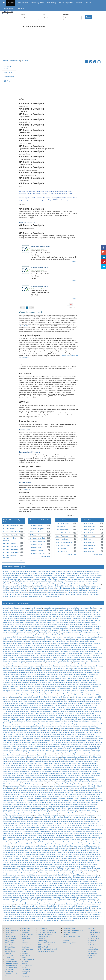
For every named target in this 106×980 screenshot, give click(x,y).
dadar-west (70, 798)
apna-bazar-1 (82, 699)
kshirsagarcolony (26, 902)
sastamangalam (43, 889)
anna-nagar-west (60, 672)
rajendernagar (37, 683)
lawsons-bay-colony (59, 916)
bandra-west (7, 807)
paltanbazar (30, 703)
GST (64, 939)
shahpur (48, 614)
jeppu (40, 784)
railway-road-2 (31, 618)
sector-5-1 (48, 825)
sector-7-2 (99, 699)
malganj (37, 726)
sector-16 (69, 689)
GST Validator (10, 970)
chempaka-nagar (46, 887)
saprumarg (43, 772)
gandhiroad (94, 680)
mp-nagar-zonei (17, 651)
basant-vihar (56, 643)
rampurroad (66, 792)
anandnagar (84, 726)
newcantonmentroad (25, 683)
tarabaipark (89, 757)
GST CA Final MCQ (44, 947)
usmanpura (83, 614)
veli (23, 883)
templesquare (15, 784)
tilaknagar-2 (24, 745)
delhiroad (71, 790)
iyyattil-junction (28, 747)
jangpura (71, 821)
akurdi (30, 840)
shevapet (26, 863)
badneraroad (19, 622)
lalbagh (13, 906)
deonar (72, 807)
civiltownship (17, 858)
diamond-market (56, 740)
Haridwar (79, 580)
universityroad (36, 902)
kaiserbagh (17, 772)
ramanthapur (86, 722)
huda (75, 856)
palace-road (54, 848)
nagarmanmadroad (17, 612)
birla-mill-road (94, 643)
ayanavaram (93, 664)
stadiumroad (58, 792)
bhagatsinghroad (9, 809)
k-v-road (62, 738)
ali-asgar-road (21, 637)
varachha (52, 867)
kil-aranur (22, 875)
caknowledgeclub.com (25, 326)
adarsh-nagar (23, 730)
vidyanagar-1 (74, 707)
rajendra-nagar (23, 724)
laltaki (35, 612)
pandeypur (47, 910)
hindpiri (26, 854)
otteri (77, 670)
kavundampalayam (40, 674)
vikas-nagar (96, 854)
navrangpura (41, 616)
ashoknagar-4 (78, 618)
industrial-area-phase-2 (17, 660)
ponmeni (40, 782)
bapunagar (68, 614)
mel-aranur (64, 887)
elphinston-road (13, 798)
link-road (42, 749)
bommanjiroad (72, 858)
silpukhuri (81, 703)
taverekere (60, 637)
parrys (44, 664)
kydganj (70, 618)
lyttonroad (37, 685)
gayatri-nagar (7, 914)
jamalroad (86, 829)
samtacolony (95, 842)
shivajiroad (83, 788)
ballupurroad (97, 685)
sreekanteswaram (9, 892)
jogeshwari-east (71, 794)
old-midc (6, 734)
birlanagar (19, 705)
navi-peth (36, 838)
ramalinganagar (45, 860)
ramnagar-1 (44, 714)
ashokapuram (78, 767)
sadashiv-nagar (24, 649)
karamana (93, 892)
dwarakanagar (52, 918)
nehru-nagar (41, 724)
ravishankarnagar (31, 728)
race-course (86, 906)
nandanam (84, 660)
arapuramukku (35, 894)
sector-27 (79, 825)
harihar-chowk (8, 846)
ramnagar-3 (88, 896)
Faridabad (71, 578)
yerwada (93, 840)
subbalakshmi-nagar (84, 916)
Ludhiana (13, 586)
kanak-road (66, 846)
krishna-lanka (59, 914)
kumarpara (95, 701)
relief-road (95, 612)
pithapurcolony (42, 918)
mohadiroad (86, 734)
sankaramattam (71, 916)
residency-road (64, 641)
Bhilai (13, 576)
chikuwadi (80, 904)
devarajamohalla (19, 813)
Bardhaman (45, 574)
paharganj (88, 821)
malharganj (44, 726)
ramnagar (6, 921)
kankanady (89, 784)
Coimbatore (84, 576)
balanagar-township (85, 716)
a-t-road (15, 703)
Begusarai (64, 574)
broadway (78, 664)
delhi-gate (97, 610)
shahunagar (61, 734)
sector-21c (47, 689)
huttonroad (45, 627)
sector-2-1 (23, 827)
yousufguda (89, 711)
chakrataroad (53, 680)
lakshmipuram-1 (93, 809)
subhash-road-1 (66, 736)
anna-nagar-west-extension (91, 672)
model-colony (13, 840)
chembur (50, 796)
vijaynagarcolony (54, 608)
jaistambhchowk (41, 622)
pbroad (82, 707)
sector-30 (26, 691)
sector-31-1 (31, 689)
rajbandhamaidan (13, 844)
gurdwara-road (10, 788)
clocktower (69, 680)
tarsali (32, 906)
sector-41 (20, 825)
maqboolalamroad (19, 910)
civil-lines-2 (91, 786)
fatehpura (16, 902)
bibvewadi (58, 840)
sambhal (50, 792)
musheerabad (8, 716)
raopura (78, 902)
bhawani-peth (51, 836)
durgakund (43, 908)
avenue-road (86, 637)
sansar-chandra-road (71, 730)
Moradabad (94, 586)
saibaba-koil (55, 676)
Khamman (43, 584)
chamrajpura (38, 813)
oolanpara (79, 871)
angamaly (59, 753)
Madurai (19, 586)
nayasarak (22, 678)
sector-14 (90, 697)
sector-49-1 (91, 699)
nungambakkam (52, 664)
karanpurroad (69, 685)
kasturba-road (82, 846)
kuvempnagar (45, 811)
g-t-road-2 (48, 643)
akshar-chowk (65, 904)
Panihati (92, 588)
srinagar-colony (96, 718)
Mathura (58, 586)
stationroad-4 (33, 792)
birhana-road (70, 745)
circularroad (21, 867)
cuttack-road (44, 656)
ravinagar (51, 705)
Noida (73, 588)
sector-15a (95, 687)
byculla (35, 805)
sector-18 (97, 823)
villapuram (62, 778)
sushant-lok (87, 695)
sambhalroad (42, 792)
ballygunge (57, 763)
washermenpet (82, 668)
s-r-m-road (42, 755)
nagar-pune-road (63, 612)
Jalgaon (50, 582)
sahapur (6, 761)
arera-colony (7, 651)
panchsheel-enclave (19, 821)
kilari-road (31, 641)
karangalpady (34, 784)
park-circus (39, 765)
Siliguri (85, 592)
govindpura (49, 651)
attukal (95, 871)
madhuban (55, 900)
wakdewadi (7, 842)
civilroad (29, 856)
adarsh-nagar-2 (87, 645)
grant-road (30, 803)
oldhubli (96, 709)
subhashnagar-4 (92, 900)
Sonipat (6, 594)
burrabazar (78, 761)
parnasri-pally (20, 761)
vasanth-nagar (44, 635)
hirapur (52, 687)
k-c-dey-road (31, 865)
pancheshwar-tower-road (90, 738)
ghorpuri (50, 838)
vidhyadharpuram (94, 914)
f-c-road (6, 840)
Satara (39, 592)
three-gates (38, 738)
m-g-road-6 (69, 734)
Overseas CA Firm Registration (73, 930)
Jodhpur (81, 582)
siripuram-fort (48, 921)
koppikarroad (58, 709)
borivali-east (49, 803)
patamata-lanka (18, 914)
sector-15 (91, 823)
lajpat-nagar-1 (45, 743)
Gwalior (68, 580)
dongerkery (52, 782)
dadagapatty (76, 860)
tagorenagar (47, 645)
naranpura (90, 616)
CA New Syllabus (9, 8)
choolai (55, 666)
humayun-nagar (27, 716)
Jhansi (75, 582)
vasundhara (91, 691)
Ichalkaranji (15, 582)
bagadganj (54, 815)
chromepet (48, 666)
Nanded (41, 588)
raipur (94, 614)
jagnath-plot (17, 846)
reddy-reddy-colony (42, 896)
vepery (96, 660)
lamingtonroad (24, 711)
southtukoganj (8, 728)
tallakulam (91, 778)
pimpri (25, 838)
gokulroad (6, 711)
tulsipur (64, 678)
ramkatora (55, 910)
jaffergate (65, 629)
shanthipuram (95, 916)
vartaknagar (30, 869)
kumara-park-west (43, 639)
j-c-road (62, 631)
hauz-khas (38, 687)
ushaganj (74, 724)
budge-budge (23, 765)
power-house (47, 649)
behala (94, 763)
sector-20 (42, 658)
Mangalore (51, 586)
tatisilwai (32, 854)
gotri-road (19, 904)
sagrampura (7, 869)
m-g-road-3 (50, 842)
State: (23, 15)
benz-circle (98, 912)
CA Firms (11, 3)
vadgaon (28, 647)
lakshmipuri (97, 757)
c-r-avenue (32, 765)
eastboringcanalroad (15, 832)
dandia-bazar (21, 908)
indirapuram (7, 693)
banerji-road (85, 753)
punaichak (61, 827)
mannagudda (54, 784)
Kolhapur (55, 584)
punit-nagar (89, 902)
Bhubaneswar (38, 576)
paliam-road (49, 751)
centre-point (55, 738)
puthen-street (83, 885)
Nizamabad (66, 588)
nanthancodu (20, 892)
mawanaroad (27, 788)
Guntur (50, 580)
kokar (96, 852)
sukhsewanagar (28, 654)
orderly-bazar (31, 912)
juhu (50, 800)
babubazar (88, 701)
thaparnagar (27, 790)
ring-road (93, 867)
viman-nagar (37, 840)
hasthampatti (18, 863)
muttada (24, 889)
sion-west (33, 807)
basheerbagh (44, 716)
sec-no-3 (10, 902)
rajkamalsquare (27, 625)
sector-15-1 (28, 658)
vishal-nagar (38, 645)
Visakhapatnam (38, 596)
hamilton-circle (84, 782)
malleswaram (65, 635)
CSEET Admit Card (11, 968)
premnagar (61, 680)
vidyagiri (42, 709)
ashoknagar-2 (64, 784)
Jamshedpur (69, 582)
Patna (17, 590)
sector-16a (77, 689)
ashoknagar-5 (15, 900)
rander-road (15, 869)
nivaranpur (13, 854)
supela (40, 649)
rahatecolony (91, 813)
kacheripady (70, 747)
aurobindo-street (45, 832)
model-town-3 (81, 856)
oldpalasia (22, 728)
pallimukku (73, 751)
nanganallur (63, 670)
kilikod (55, 875)
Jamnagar (61, 582)
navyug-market (94, 693)
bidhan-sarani (87, 763)
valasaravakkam (13, 672)
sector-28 (49, 658)
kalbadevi (58, 794)
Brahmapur (62, 576)
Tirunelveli (61, 594)
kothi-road (41, 612)
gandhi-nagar (7, 916)
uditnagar (90, 856)
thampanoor (7, 873)
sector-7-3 (13, 825)
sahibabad (30, 693)
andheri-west (64, 796)
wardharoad (7, 815)
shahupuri (63, 757)
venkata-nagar (69, 834)
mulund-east (95, 803)
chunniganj (87, 745)
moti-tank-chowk (32, 848)
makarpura (20, 906)
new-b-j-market (27, 734)
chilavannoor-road (89, 755)
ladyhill (76, 782)
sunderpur (6, 912)
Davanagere (7, 578)
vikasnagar (40, 745)
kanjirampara (88, 889)
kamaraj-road (45, 631)
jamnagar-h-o (67, 740)
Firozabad (88, 578)
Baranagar (31, 574)
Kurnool (91, 584)
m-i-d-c (93, 734)
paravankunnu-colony (28, 879)
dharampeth (40, 817)
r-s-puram (74, 674)
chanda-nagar (8, 714)
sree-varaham (97, 889)
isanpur (6, 616)
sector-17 (36, 658)
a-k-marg (49, 807)
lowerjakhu (7, 867)
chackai (6, 875)
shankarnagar (55, 860)
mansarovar (31, 730)
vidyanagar (14, 724)
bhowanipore (95, 759)
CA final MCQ (42, 941)
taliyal (12, 894)
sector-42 (56, 658)
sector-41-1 (7, 699)
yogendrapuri (56, 809)
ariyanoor (6, 860)
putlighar (94, 625)
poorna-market (94, 918)
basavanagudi (8, 641)
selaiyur (91, 660)
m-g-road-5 (17, 786)
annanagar (19, 782)
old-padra (79, 906)
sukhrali (6, 701)
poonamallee (77, 672)
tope (10, 875)
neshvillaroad (56, 683)
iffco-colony (14, 697)
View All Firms (19, 561)
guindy (39, 668)
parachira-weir (15, 877)
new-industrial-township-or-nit (55, 691)
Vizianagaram (48, 596)
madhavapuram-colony (76, 883)
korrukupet (91, 668)
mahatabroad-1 (41, 858)
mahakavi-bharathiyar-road (67, 749)
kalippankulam (36, 887)
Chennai (77, 576)
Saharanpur (19, 592)
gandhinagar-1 (51, 707)
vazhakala (66, 753)
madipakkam (29, 670)
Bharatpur (91, 574)
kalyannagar (60, 622)
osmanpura (37, 629)
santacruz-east (18, 800)
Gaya (23, 580)
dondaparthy (25, 921)
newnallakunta (34, 720)
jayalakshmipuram (14, 811)
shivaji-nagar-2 (23, 819)
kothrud (35, 836)
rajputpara (21, 850)
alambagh (58, 769)
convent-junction (12, 757)
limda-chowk (11, 848)
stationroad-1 (15, 711)
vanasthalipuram (70, 714)
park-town (77, 660)
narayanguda (36, 722)
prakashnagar (38, 637)
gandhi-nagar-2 (39, 757)
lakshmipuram (32, 695)
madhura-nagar (74, 918)
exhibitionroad (70, 827)
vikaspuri (56, 821)
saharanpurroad (87, 685)
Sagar (12, 592)
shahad (51, 871)
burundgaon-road (62, 610)
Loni (100, 584)
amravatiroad (38, 815)
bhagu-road (64, 643)
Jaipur (38, 582)
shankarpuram (72, 639)
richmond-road (40, 641)
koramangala (32, 639)
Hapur (74, 580)
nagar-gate (10, 740)
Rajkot (59, 590)
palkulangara (82, 873)
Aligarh (53, 571)
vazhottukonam (25, 881)
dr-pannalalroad (20, 620)
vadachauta (72, 867)
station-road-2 (23, 844)
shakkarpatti (78, 745)
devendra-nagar (56, 844)
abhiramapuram (8, 670)
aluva (14, 753)
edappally (24, 751)
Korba (71, 584)
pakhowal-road (62, 776)
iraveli (20, 883)
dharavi (73, 792)
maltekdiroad (69, 622)
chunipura (22, 856)
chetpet (31, 666)
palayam (51, 873)
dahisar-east (11, 803)
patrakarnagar (40, 829)
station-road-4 (89, 852)
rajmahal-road (12, 908)
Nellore (52, 588)
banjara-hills (17, 716)
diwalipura (6, 904)
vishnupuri (32, 745)
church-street (12, 635)
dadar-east (38, 798)
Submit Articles (15, 61)
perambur (51, 672)
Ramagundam (67, 590)
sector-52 (9, 827)
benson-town (74, 635)
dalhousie (12, 761)
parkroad (6, 687)
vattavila (51, 879)
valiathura (40, 877)
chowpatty (44, 794)
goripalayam (79, 780)
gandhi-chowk (85, 842)
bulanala (36, 908)
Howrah (85, 580)
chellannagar (19, 834)
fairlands (88, 858)
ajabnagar (78, 627)
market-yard (43, 838)
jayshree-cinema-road (79, 740)
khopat (48, 869)
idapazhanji (48, 881)
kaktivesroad (35, 647)
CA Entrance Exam (94, 933)
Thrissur (44, 594)
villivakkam (15, 666)
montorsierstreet (34, 832)
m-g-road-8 (51, 865)
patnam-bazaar (16, 695)
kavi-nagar (15, 693)
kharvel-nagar (35, 656)
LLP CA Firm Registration (46, 930)
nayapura (85, 765)
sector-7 (83, 658)
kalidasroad (76, 683)
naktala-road (14, 765)
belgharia (6, 765)
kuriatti (15, 883)
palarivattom (32, 751)
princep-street (69, 761)
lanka (83, 908)
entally (46, 765)
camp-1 (72, 838)
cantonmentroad (80, 678)
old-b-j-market (37, 734)
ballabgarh (7, 691)
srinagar (22, 918)
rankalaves (21, 759)
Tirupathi (67, 594)
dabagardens (84, 918)
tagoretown (82, 620)
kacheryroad (97, 856)
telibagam (72, 871)
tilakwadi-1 (14, 819)
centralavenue (82, 813)
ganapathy (54, 674)
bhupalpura (28, 900)
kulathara (73, 879)
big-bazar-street (28, 674)
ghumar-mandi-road (41, 774)
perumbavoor (7, 755)
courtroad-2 (29, 643)
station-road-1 (15, 774)
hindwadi (94, 647)
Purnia (34, 590)
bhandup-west (83, 807)
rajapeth (18, 625)
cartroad (14, 867)
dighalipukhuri (39, 703)
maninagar (76, 616)
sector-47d (82, 656)
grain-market (19, 740)
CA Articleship (92, 941)
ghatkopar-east (59, 803)
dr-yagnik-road (85, 844)
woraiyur (15, 896)
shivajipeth (53, 759)
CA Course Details (44, 937)
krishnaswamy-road (9, 749)
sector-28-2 (95, 695)
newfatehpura (75, 900)
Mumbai (6, 588)
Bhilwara (18, 576)
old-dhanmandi (93, 765)
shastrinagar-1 (8, 790)
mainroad (83, 850)
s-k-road (65, 788)
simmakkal (33, 782)
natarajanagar (53, 778)
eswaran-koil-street (79, 832)
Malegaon (44, 586)
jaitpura (63, 908)
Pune (30, 590)
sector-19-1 (76, 691)
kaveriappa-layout (96, 637)
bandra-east (36, 794)
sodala (15, 730)
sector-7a (63, 689)
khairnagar (18, 788)
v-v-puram (80, 639)
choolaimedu (17, 668)
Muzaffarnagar (14, 588)
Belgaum (71, 574)
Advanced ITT (26, 953)
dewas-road (51, 902)
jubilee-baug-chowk (46, 846)
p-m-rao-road (60, 782)
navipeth (12, 734)
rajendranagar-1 (56, 678)
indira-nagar (35, 772)
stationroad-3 (7, 736)
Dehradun (15, 578)
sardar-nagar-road (48, 850)
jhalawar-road (65, 765)
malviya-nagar (80, 732)
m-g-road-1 (49, 641)
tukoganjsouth (67, 726)
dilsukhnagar (60, 714)
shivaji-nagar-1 (14, 701)
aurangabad (73, 912)
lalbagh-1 (72, 784)
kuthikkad (33, 883)
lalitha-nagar (14, 918)
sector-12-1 (75, 697)
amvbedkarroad (39, 693)
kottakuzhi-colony (97, 877)
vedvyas (32, 858)
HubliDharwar (93, 580)
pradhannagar (67, 865)
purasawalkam (49, 660)
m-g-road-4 (44, 894)
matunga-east (77, 803)
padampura (98, 627)
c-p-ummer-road (52, 755)
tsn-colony (33, 921)
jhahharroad (61, 856)
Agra (17, 571)
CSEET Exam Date (11, 966)
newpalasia (92, 726)
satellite (43, 614)
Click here (27, 489)
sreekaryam (47, 892)
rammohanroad (8, 769)
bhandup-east (98, 792)
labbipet (91, 912)
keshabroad (85, 683)
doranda (59, 852)
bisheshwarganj (82, 912)
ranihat (94, 678)
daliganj (81, 772)
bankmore (45, 687)
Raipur (45, 590)
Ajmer (44, 571)
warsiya (37, 906)
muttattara (52, 889)
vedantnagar (17, 629)
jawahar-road (34, 846)
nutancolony (80, 629)
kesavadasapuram (93, 873)
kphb (21, 714)
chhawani (99, 728)
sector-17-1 (15, 689)
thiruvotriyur (20, 664)
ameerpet (35, 716)
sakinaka (53, 805)
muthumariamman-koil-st (55, 834)
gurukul (29, 614)
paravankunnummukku (62, 879)
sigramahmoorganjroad (54, 912)
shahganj (63, 608)
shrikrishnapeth (53, 625)
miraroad (38, 869)
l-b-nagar (37, 714)
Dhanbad (31, 578)
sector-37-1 (39, 689)
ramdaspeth (65, 817)
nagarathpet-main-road (79, 633)
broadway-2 (35, 709)
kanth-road (96, 790)
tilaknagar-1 (97, 629)
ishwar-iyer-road (17, 747)
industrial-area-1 (78, 649)
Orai (77, 588)
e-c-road (39, 680)
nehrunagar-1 (70, 693)
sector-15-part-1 (17, 699)
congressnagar (69, 815)
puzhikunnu (56, 887)
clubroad (60, 707)
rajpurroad (7, 683)
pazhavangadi (67, 881)
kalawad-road (57, 846)
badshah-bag (63, 910)
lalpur (65, 852)
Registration (8, 73)
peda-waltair (48, 916)
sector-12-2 (63, 825)
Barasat (37, 574)
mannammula (93, 885)
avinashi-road (8, 898)
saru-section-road (9, 738)
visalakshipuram (39, 780)
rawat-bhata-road (22, 767)
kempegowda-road (17, 631)
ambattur (21, 670)
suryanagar (19, 610)
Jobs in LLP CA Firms (45, 935)
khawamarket (55, 736)
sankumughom (16, 889)
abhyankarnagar (28, 815)
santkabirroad (79, 910)
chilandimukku (8, 879)
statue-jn (77, 892)
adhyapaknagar (33, 707)
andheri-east (54, 798)
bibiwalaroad (7, 643)
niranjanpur (22, 687)
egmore (23, 662)
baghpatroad (63, 786)
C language (25, 976)
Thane (15, 594)
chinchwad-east (68, 836)
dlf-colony (44, 856)
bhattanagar (88, 705)
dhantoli (47, 817)
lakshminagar (48, 898)
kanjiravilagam (29, 892)
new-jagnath (25, 846)
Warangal (56, 596)
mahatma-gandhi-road (92, 749)
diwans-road (22, 757)
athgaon (10, 703)
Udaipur (85, 594)
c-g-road (83, 616)
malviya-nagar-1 (39, 651)
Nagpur (36, 588)
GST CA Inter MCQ (44, 945)
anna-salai (89, 662)
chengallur (88, 875)
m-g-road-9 (52, 863)
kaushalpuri (36, 743)
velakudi (94, 881)
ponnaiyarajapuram (64, 674)
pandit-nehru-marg (85, 736)
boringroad (78, 827)
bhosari (79, 840)
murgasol (52, 627)
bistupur (10, 743)
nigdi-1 (100, 838)
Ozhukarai (82, 588)
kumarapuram (12, 881)
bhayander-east (70, 869)
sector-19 (60, 656)
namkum (6, 854)
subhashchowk (39, 736)
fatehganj (29, 908)
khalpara (14, 865)
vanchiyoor (17, 879)
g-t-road (37, 620)
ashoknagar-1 (88, 709)
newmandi (92, 807)
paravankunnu (86, 877)
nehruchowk (52, 734)
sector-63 (35, 825)
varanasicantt (21, 912)
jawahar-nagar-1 (70, 732)
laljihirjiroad (11, 852)
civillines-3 (56, 618)
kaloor (79, 751)
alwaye (98, 751)
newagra (46, 608)
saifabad (53, 718)
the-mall (88, 776)
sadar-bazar (27, 809)
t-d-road (60, 755)
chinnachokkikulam (58, 780)
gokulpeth (85, 817)
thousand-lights (42, 672)
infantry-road (57, 633)
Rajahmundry (52, 590)
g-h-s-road (29, 786)
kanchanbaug (50, 728)
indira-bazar (89, 730)
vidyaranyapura (8, 813)
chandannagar (17, 836)
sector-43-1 (67, 656)
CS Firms (79, 3)
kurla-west (62, 798)
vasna (89, 614)
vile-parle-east (41, 807)
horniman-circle (32, 796)
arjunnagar (70, 608)
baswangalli (20, 647)
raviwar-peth (15, 842)
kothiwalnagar (8, 792)
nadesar (35, 910)
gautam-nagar (96, 904)
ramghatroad (22, 618)
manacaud (60, 885)
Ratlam (86, 590)
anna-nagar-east (31, 672)
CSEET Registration (12, 964)
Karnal (32, 584)
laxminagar (7, 819)
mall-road (71, 776)
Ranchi (80, 590)
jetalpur (13, 904)
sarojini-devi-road (18, 736)
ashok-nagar (84, 654)
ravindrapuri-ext (41, 912)
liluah (77, 705)
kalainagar (30, 780)
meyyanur (95, 858)
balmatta (10, 786)
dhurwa (34, 852)
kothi (83, 902)
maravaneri (84, 860)
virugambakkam (39, 666)
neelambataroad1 (16, 691)
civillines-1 (32, 622)
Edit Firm (7, 81)
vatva (98, 614)
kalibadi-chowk (41, 842)
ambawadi (98, 616)
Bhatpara (97, 574)
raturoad (81, 852)
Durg (48, 578)
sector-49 (83, 691)
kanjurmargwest (75, 805)
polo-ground (36, 904)
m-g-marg (63, 618)
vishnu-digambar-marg (79, 823)
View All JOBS (72, 555)
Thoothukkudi (37, 594)
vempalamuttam (43, 885)
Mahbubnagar (27, 586)
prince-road (24, 792)
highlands (36, 786)
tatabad (34, 676)
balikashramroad (50, 610)
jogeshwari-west (95, 794)
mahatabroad (30, 678)
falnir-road (6, 784)
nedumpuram (85, 892)
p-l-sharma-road (74, 788)
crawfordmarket (18, 805)
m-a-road (98, 908)
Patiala (12, 590)
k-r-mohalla (54, 811)
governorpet (25, 916)
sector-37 (77, 658)
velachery (85, 664)
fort (19, 881)
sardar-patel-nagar (61, 687)
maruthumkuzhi (25, 887)
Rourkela (6, 592)
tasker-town (91, 633)
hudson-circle (8, 639)
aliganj (95, 772)
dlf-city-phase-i (23, 697)
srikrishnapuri (35, 827)
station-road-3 (84, 610)
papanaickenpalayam (15, 674)
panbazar (6, 705)
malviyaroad (52, 685)
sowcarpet (55, 670)
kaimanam (68, 885)
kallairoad (24, 769)
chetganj (65, 912)
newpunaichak (45, 827)
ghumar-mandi (39, 776)
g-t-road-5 (71, 627)
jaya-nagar (36, 631)
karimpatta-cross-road (81, 747)
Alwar (65, 571)
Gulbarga (44, 580)
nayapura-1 (71, 902)
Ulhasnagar (97, 594)
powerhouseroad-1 (53, 858)
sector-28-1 (23, 689)
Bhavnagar (7, 576)
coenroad (66, 707)
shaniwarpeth (30, 759)
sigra (86, 910)
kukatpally (68, 720)
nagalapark (45, 759)
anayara (71, 892)
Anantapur (90, 571)
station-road (98, 732)
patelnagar (62, 693)
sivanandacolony (26, 676)
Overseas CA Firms (69, 928)
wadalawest (68, 803)
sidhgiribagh (92, 910)
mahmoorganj (8, 910)
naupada (53, 869)
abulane (48, 786)
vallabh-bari (39, 767)
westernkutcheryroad (39, 790)
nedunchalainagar (42, 863)
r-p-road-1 (75, 736)
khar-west (82, 800)
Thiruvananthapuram (25, 594)
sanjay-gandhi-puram (54, 772)
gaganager (52, 656)
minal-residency (60, 654)
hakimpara (93, 863)
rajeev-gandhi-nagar (10, 767)
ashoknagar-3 (44, 778)
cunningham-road (82, 631)
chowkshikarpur (62, 829)
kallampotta (7, 889)
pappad (74, 875)
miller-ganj (81, 774)
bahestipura (14, 856)
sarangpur (69, 616)
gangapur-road (46, 819)
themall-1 (6, 745)
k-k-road (66, 842)
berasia (45, 654)
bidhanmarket (76, 863)
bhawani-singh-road (10, 732)
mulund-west (91, 798)
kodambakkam (39, 670)
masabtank (27, 722)
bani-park (27, 732)
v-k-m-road (79, 755)
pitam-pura (94, 819)
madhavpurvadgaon (47, 647)
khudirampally (22, 865)
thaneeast (57, 871)
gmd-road (89, 790)
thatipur (57, 705)
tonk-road (20, 732)
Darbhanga (98, 576)
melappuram (93, 887)
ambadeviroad (70, 625)
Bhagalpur (83, 574)
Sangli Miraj (32, 592)
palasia (15, 728)
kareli (5, 622)
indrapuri (56, 651)
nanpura (80, 867)
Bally (18, 574)
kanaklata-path (62, 703)
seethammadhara (63, 918)
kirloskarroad (86, 647)
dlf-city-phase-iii (44, 697)
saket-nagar (38, 654)
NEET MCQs (9, 972)
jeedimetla (81, 711)
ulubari (81, 701)
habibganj (79, 651)
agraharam (81, 858)
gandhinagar (95, 722)
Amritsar (83, 571)
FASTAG (24, 974)
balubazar (72, 676)
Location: (67, 15)
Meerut (73, 586)
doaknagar (35, 778)
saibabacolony (64, 676)
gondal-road (94, 844)
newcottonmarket (90, 707)
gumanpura (47, 767)
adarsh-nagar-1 (91, 720)
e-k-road (49, 790)
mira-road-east (92, 869)
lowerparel (85, 794)
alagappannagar (21, 780)
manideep (6, 654)
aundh (78, 838)
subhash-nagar (87, 854)
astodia (54, 614)
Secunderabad (51, 592)
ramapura (71, 910)
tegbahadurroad (67, 683)
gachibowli (22, 718)
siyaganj (31, 726)
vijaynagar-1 (7, 709)
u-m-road (65, 867)
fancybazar (22, 703)
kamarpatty (75, 701)
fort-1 (20, 794)
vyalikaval (36, 635)
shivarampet (62, 811)
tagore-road (75, 850)
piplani (91, 651)
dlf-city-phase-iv (55, 697)
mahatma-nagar (65, 819)
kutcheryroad (91, 850)
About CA (6, 61)
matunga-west (8, 805)
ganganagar (39, 898)
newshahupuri (80, 757)
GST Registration (27, 949)
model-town (52, 774)
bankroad (17, 769)
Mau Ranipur (65, 586)
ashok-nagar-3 (59, 732)
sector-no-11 (84, 898)
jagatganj (57, 908)
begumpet (27, 714)
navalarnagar (27, 778)
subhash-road (66, 850)
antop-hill (26, 807)
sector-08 (87, 649)
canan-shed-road (69, 755)
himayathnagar (14, 720)
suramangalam (15, 860)
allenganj (86, 618)
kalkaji (59, 823)
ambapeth (61, 625)
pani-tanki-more (78, 865)
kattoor (5, 674)
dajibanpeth (49, 709)
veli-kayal (45, 883)
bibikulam (48, 780)
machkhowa (88, 703)
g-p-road (56, 751)
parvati (67, 838)
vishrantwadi (11, 838)
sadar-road (28, 850)
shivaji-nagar (64, 651)
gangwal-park (49, 732)
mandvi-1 (51, 794)
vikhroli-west (74, 800)
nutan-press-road (44, 848)
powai (5, 794)
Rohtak (96, 590)
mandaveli (50, 668)
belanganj (86, 608)
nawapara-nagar (75, 842)
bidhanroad (67, 863)
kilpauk (83, 662)
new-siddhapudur (14, 676)
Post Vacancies (9, 77)
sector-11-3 (41, 691)
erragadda (42, 720)
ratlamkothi (41, 728)
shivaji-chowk (29, 736)
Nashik (47, 588)
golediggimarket (28, 645)
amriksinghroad (90, 641)
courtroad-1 (7, 627)
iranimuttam (86, 881)
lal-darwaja (36, 614)
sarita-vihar (96, 821)
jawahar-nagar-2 (25, 842)
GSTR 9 (24, 968)
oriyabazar (70, 678)
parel (64, 794)
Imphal (21, 582)
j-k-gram (23, 869)
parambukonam (49, 877)
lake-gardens (30, 761)
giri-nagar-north (96, 745)
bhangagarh (97, 703)
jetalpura (43, 906)
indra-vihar (56, 765)
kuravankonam (77, 881)
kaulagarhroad (47, 683)
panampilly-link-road (88, 751)
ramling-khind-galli (75, 647)
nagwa (41, 910)
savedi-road (73, 612)
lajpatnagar (16, 792)
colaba (21, 798)
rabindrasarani (68, 759)
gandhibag (92, 817)
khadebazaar (7, 649)
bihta (28, 827)
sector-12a (83, 697)
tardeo (79, 794)
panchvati (76, 614)
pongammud (53, 883)
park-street (94, 761)
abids (28, 718)
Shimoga (69, 592)
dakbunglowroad (96, 829)
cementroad (60, 685)
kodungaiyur (58, 668)
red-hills (57, 722)
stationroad (13, 759)
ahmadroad (55, 786)
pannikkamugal (47, 875)
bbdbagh (61, 761)
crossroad (24, 685)
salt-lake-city (86, 759)
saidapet (62, 660)
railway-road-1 (60, 854)
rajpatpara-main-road (10, 850)
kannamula (64, 892)
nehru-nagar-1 (57, 649)
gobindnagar (14, 680)
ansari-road (18, 809)
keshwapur (66, 709)
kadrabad (47, 736)
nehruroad (59, 865)
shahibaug (61, 614)
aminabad (6, 774)
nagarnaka (25, 629)
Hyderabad (7, 582)
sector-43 (37, 699)
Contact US (91, 957)
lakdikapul (51, 722)
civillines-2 (23, 817)
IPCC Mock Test (27, 966)
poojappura (53, 885)
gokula (5, 811)
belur (81, 705)
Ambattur (70, 571)
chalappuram (88, 767)
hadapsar (73, 840)
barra (63, 745)
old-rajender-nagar (84, 819)
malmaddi (33, 711)
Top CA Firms (26, 928)
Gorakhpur (37, 580)
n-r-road (56, 641)
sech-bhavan (77, 759)
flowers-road (92, 666)
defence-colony (39, 821)
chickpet (81, 641)
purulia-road (41, 852)
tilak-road (26, 896)
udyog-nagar (46, 738)
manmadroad (28, 612)
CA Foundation (92, 937)
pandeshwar (69, 782)
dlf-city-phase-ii (33, 697)
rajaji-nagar (53, 639)
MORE (74, 261)
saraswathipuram (26, 811)
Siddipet (75, 592)
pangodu (15, 875)
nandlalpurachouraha (55, 726)
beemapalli (68, 873)
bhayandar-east (32, 800)
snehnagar (68, 728)
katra (49, 620)
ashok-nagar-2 (80, 821)
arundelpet (7, 695)
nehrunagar (24, 608)
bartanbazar (56, 790)
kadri (23, 786)
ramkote (71, 722)
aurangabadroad (39, 610)
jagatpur (88, 678)
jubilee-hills (55, 711)
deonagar (77, 815)
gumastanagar (16, 726)
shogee (46, 867)
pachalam (17, 751)
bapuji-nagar (98, 654)
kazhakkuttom (59, 873)
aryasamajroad (46, 809)
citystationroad (28, 610)
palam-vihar (23, 701)
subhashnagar (31, 680)
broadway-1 (16, 755)
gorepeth (93, 815)
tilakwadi (66, 647)
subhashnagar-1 (76, 645)
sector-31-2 (59, 699)
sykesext (38, 759)
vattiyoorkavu (90, 879)
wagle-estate (25, 871)
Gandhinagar (7, 580)
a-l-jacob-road (31, 753)
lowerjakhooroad (31, 867)
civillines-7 (64, 809)
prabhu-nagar (50, 854)
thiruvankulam (64, 751)
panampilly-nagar (95, 747)
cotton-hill (44, 879)
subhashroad (15, 685)
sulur (48, 674)
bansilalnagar (8, 629)
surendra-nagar (55, 813)
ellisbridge (49, 616)
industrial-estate (91, 774)
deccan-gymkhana (96, 834)
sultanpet (29, 637)
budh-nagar (15, 656)
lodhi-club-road (72, 774)
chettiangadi (93, 894)
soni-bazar (58, 850)
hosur (72, 709)
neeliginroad (16, 709)
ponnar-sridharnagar (10, 885)
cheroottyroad (32, 769)
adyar (56, 660)
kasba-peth (65, 840)
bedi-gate (47, 740)
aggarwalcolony (84, 643)
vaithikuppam (68, 832)
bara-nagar (78, 763)
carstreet (78, 784)
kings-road (71, 705)
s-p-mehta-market (38, 740)
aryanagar (6, 856)
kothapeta (52, 714)
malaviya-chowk (21, 848)
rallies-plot (36, 625)
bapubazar (7, 900)
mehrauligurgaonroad (53, 701)
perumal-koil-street (57, 832)
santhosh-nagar (51, 720)
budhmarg (71, 829)
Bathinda (57, 574)
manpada (17, 871)
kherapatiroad (34, 705)
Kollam (66, 584)
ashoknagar (32, 724)
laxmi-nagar (33, 823)
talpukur (60, 759)
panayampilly (7, 753)
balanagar (6, 724)
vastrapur (16, 616)
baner (30, 838)
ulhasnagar (61, 869)
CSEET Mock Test (11, 961)
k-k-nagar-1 (88, 780)
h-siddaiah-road (55, 635)
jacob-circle (80, 792)
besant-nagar (23, 666)
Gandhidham (96, 578)
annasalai (11, 834)
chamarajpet (74, 641)
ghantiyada (7, 906)
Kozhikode (81, 584)
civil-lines (31, 774)
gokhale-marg (26, 772)
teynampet (77, 662)
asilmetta (56, 921)
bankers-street (18, 790)
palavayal (22, 672)
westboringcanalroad (10, 829)
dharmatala (86, 761)
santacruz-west (88, 796)
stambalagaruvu (63, 695)
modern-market (91, 740)
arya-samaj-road (68, 767)
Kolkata (61, 584)
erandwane (84, 838)
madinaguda (67, 716)
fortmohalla (36, 811)
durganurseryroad (45, 900)
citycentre (26, 705)
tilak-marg (74, 819)
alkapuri (49, 906)
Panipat (98, 588)
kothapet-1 (73, 695)
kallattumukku (32, 889)
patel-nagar (72, 809)
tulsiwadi (56, 796)
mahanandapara (41, 865)
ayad (22, 900)
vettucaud (8, 887)
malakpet (44, 722)
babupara (60, 863)
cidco (31, 629)
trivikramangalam (36, 875)
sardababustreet (72, 852)
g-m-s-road (78, 685)
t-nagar (89, 670)
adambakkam (11, 664)
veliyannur (65, 894)
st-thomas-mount (40, 662)
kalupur (6, 614)
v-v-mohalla (29, 813)
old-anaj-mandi (41, 854)
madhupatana (40, 678)
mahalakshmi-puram (49, 637)
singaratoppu (71, 889)
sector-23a (51, 699)
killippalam (81, 875)
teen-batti (30, 738)
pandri (33, 842)
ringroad (18, 734)
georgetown (30, 620)
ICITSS (24, 951)
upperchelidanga (61, 627)
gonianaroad (66, 645)
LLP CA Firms (43, 928)
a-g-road (95, 767)
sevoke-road (87, 865)
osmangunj (7, 718)
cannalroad (7, 685)
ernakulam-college (51, 749)
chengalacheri (62, 875)
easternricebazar (83, 894)
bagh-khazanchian (51, 776)
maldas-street (93, 898)
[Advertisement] (62, 45)
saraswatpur (15, 707)
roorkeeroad (58, 788)
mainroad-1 (25, 858)
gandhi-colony (36, 809)
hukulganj (70, 908)
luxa (93, 908)
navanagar (43, 707)
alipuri (21, 896)
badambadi (90, 676)
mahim (66, 805)
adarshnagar (77, 680)
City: (44, 15)
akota (54, 906)
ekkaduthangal (74, 666)
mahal (59, 817)
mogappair (48, 670)
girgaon (77, 798)
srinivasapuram (97, 896)
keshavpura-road (75, 765)
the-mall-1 (79, 625)
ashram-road (57, 616)
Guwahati (62, 580)
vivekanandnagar (34, 844)
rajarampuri (71, 757)
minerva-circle (62, 639)
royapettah (7, 662)
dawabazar (81, 724)
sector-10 (6, 825)
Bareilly (51, 574)
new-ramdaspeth (75, 817)
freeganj (44, 902)
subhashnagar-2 (14, 817)
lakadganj (46, 813)
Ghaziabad (29, 580)
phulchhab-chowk (96, 848)
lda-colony (51, 769)
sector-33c (13, 658)
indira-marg (69, 738)
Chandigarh (70, 576)
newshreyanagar (47, 629)
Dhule (37, 578)
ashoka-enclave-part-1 (88, 689)
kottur (16, 670)
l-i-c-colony (64, 860)
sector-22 (89, 656)
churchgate (45, 798)
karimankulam (88, 871)
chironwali (22, 680)
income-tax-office (20, 614)
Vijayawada (25, 596)
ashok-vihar (41, 823)
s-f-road (95, 865)
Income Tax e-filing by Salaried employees (28, 961)
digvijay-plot (27, 740)
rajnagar (78, 693)
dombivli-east (34, 871)
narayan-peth (8, 836)
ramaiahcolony (17, 898)
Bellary (77, 574)
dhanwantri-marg (62, 902)
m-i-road (97, 730)
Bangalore (23, 574)
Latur (96, 584)
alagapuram (93, 860)
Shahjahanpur (61, 592)
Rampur (75, 590)
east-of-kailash (24, 823)
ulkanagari (7, 631)
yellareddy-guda (8, 722)
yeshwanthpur (67, 633)
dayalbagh (39, 608)
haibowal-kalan (79, 776)
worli (25, 800)
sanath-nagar (19, 722)
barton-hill (37, 873)
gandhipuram (83, 674)
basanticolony (8, 858)
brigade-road (48, 633)
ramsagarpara (66, 844)
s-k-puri (6, 832)
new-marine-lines (43, 805)
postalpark (53, 827)
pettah (27, 883)
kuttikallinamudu (63, 883)
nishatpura (72, 651)
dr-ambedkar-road (51, 612)
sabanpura (43, 625)
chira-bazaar (88, 792)
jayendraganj (43, 705)
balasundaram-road (44, 676)
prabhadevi (72, 796)
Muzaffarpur (23, 588)
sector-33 (70, 658)
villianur (25, 832)
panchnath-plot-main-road (81, 848)
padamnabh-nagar (16, 654)
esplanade (38, 761)
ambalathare (39, 892)
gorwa (42, 904)
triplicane (33, 668)
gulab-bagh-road (64, 900)
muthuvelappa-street (84, 687)
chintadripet (30, 662)
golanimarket (77, 734)
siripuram (40, 921)
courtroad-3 (63, 858)
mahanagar (65, 772)
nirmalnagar (47, 711)
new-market (30, 763)
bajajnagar (47, 815)
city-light (58, 867)
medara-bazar (53, 695)
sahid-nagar (7, 656)
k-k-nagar (99, 666)
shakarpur (30, 821)
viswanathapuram (9, 780)
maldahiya (29, 910)
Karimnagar (25, 584)
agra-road (6, 618)
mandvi (27, 906)
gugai (69, 860)
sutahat (47, 678)
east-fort (51, 894)
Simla (90, 592)
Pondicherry (23, 590)
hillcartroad (7, 865)
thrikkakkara (41, 753)
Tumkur (79, 594)
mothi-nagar (66, 724)
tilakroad (30, 685)
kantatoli (18, 852)
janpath (91, 654)
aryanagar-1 (57, 745)
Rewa (91, 590)
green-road (69, 856)
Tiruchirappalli (52, 594)
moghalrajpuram (29, 914)
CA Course (91, 943)
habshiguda (73, 711)
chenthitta (33, 877)
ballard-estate (85, 805)
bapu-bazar (40, 732)
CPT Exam (91, 935)
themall (14, 643)
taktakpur (13, 912)
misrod (96, 651)
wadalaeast (86, 803)
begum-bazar (96, 716)
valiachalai (7, 877)
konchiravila (58, 877)
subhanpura (61, 906)
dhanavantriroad (82, 809)
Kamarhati (12, 584)
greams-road (26, 668)
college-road (55, 819)
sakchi (21, 743)
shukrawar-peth (59, 838)
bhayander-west (81, 869)
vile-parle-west (64, 807)
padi (93, 670)
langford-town (28, 631)
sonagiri (86, 651)
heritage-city (32, 701)
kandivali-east (42, 796)
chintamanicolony (88, 627)
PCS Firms (25, 943)
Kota (75, 584)
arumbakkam (70, 664)
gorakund (8, 726)
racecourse (30, 687)
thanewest (65, 871)
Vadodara (6, 596)
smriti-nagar (33, 649)
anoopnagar (76, 728)
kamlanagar (15, 608)
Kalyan (5, 584)
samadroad (40, 618)
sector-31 (63, 658)
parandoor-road (50, 753)
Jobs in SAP (25, 61)
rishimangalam (84, 887)
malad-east (60, 805)
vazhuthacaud (57, 881)
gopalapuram (7, 668)
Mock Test (88, 3)
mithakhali (23, 616)
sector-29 (56, 825)
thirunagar (33, 863)
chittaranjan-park (13, 823)
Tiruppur (74, 594)
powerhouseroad (39, 643)
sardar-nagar (37, 850)
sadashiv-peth (23, 840)
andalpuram (70, 778)
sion (76, 807)
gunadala (38, 914)
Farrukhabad (80, 578)
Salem (25, 592)
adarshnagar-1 (25, 709)
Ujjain (90, 594)
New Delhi (58, 588)
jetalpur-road (27, 904)
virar (12, 871)
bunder (42, 786)
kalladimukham (73, 887)
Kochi (49, 584)
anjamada (6, 894)
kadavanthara (34, 749)
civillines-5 (21, 643)
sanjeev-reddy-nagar (79, 720)
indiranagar (86, 680)
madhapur (52, 716)
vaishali (55, 693)
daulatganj (64, 705)
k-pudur (77, 778)
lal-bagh (10, 772)
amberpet (74, 716)
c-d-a (16, 678)
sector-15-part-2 (28, 699)
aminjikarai (71, 670)
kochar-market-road (18, 776)
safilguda (16, 714)
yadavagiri (94, 811)
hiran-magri (75, 898)
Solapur (95, 592)
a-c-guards (61, 720)
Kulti (86, 584)
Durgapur (54, 578)
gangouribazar (8, 730)
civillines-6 (32, 608)
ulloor (69, 875)
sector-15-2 (7, 689)
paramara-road (21, 753)
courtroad (44, 685)
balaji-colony (53, 896)
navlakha (25, 726)
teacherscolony (72, 687)
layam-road (25, 749)
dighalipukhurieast (51, 703)
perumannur (80, 749)
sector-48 (6, 697)
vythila (19, 749)
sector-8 (89, 658)
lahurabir (88, 908)
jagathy (39, 883)
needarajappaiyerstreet (82, 834)
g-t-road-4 (48, 693)
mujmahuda (56, 904)
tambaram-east (67, 662)
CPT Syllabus (92, 930)
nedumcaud (56, 892)
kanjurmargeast (17, 807)
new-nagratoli (26, 852)
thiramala (44, 873)
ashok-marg (88, 772)
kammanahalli (11, 637)
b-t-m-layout (17, 639)
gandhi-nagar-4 (10, 610)
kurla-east (83, 798)
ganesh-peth (85, 815)
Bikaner (55, 576)
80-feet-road (48, 745)
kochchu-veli (25, 877)
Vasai (18, 596)
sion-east (56, 807)
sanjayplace (7, 608)
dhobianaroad (18, 645)
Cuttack (91, 576)
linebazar (40, 711)
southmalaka (90, 620)
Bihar (45, 576)
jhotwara (33, 732)
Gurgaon (55, 580)
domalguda (60, 718)
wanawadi (19, 838)
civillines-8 (64, 790)
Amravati (77, 571)
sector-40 (74, 699)
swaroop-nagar (15, 745)
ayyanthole (73, 894)
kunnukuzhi (40, 881)
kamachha (77, 908)
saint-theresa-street (30, 834)
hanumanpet (68, 914)
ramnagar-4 (49, 788)
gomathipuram (70, 780)
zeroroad (98, 620)
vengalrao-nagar (85, 718)
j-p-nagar (24, 639)
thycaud (75, 873)
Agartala (12, 571)
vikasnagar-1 (76, 769)
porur (34, 660)
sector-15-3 (97, 697)
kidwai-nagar (70, 743)
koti (32, 714)
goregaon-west (27, 794)
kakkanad (92, 753)
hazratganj (92, 769)
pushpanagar (57, 898)
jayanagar (78, 637)
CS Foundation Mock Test (46, 943)
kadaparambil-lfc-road (53, 747)
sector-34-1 (86, 825)
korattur (74, 668)
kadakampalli (33, 885)
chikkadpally (49, 724)
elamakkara (40, 751)
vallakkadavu (76, 877)
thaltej (29, 616)
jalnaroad (72, 629)
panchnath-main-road (65, 848)
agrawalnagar (59, 728)
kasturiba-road (55, 631)
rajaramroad (55, 757)
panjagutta (14, 718)
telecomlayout (17, 641)
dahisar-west (90, 800)
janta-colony (52, 856)
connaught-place (51, 823)
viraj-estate (7, 612)
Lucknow (6, 586)
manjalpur (48, 904)
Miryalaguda (80, 586)
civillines (53, 743)
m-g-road (59, 716)
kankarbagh (21, 829)
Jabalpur (32, 582)
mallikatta (97, 784)
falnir (5, 786)
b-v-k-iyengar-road (30, 633)
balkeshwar (78, 608)
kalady (63, 747)
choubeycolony (45, 844)
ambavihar (11, 622)
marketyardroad (73, 610)
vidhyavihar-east (21, 803)
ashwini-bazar (66, 898)
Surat (11, 594)
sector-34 (6, 658)
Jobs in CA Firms (22, 3)
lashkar (12, 705)
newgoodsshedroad (10, 647)
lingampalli (90, 714)
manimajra (28, 660)
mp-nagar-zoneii (28, 651)
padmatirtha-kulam (18, 873)
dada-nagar (98, 743)
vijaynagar (76, 726)
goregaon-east (12, 794)
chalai (28, 875)
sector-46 (80, 695)
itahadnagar (86, 625)
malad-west (94, 805)
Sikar (80, 592)
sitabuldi (53, 817)
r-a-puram (82, 670)
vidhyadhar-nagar (50, 730)
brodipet (24, 695)
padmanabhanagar (91, 639)
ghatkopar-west (40, 803)
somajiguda (97, 711)
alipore (51, 763)
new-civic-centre (96, 649)
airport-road (77, 738)
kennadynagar (34, 860)
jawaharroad (51, 622)
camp (26, 622)
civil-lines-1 (60, 730)
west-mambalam (63, 666)
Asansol (96, 571)
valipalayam (79, 896)
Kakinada (95, 582)
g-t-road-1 (43, 620)
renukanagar (24, 707)
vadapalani (61, 664)
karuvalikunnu (29, 873)
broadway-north (33, 755)
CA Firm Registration (38, 3)
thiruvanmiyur (67, 668)
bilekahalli (40, 633)
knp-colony (71, 896)
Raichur (40, 590)
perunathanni (7, 883)
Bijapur (50, 576)
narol (10, 616)
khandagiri (69, 654)
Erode (59, 578)
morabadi (20, 854)
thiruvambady (8, 896)
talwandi (31, 767)
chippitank (84, 786)
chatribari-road (72, 703)
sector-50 (94, 825)
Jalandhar (43, 582)
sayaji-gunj (97, 902)
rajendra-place (67, 823)
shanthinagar (7, 633)
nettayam (18, 894)
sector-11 (21, 658)
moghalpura (75, 718)
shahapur (15, 649)
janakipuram (74, 772)
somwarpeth (78, 836)
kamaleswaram (61, 889)
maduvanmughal (22, 885)
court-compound (51, 852)
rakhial (34, 616)
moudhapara (59, 842)
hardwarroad (14, 687)
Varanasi (13, 596)
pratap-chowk (30, 776)
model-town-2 (73, 643)
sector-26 (75, 656)
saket (5, 823)
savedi (91, 610)
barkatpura (64, 722)
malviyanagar (64, 620)
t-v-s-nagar (11, 782)
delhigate (35, 900)
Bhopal (31, 576)
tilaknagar (92, 728)
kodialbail (46, 784)
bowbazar (45, 761)
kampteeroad (64, 813)
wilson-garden (27, 635)
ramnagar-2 (91, 674)
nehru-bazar (90, 732)
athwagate (86, 867)
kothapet (76, 914)
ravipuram (24, 755)
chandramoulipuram (48, 914)
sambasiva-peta (42, 695)
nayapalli (76, 654)
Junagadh (88, 582)
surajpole (83, 900)
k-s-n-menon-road (39, 747)
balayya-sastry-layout (67, 921)
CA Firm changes (11, 937)
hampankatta (24, 784)
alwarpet (49, 662)
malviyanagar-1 (56, 645)
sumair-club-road (21, 738)
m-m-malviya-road (17, 627)
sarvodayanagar (89, 743)
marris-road (48, 618)
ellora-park (87, 904)
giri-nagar (48, 757)
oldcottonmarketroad (88, 622)
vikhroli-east (56, 800)
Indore (26, 582)
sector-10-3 (55, 689)
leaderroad (55, 620)
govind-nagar (79, 743)
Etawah (65, 578)
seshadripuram (69, 637)
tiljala (50, 765)
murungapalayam (28, 898)
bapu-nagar (40, 730)
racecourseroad (71, 631)
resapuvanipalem (31, 918)
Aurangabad (7, 574)
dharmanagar (25, 860)
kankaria (11, 614)
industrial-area (67, 649)
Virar (31, 596)
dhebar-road (76, 844)
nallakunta (78, 722)
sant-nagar (69, 854)
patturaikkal (58, 894)
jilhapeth (45, 734)
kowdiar (38, 879)
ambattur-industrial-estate (33, 664)
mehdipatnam (64, 711)
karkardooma (49, 821)
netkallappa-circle (18, 633)
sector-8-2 (33, 691)
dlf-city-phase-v (65, 697)
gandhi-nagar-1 (93, 635)
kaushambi (23, 693)
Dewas (25, 578)
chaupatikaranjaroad (84, 612)
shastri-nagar (61, 743)
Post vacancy (52, 3)
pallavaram (83, 666)
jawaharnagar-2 (80, 790)
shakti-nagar (77, 854)
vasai (43, 869)
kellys (44, 668)
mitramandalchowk (48, 840)
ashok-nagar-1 (57, 662)
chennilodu (96, 875)
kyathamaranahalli (84, 811)
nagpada (99, 798)
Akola (48, 571)
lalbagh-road (83, 635)
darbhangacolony (9, 620)
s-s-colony (83, 778)
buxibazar (6, 680)
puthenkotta (16, 887)
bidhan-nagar (54, 761)
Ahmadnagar (24, 571)
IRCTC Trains (9, 959)
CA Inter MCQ (43, 939)
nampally (6, 720)
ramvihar (45, 680)
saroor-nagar (24, 720)
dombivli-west (44, 871)
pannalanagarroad (9, 625)
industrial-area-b (62, 774)
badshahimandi (94, 618)
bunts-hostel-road (95, 782)
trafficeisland (79, 709)
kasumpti (40, 867)
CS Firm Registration (66, 3)
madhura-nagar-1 (43, 718)
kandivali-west (21, 796)
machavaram (84, 914)
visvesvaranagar (72, 811)
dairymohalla (36, 856)
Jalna (55, 582)
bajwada (73, 904)
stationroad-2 (89, 629)
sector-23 (43, 699)
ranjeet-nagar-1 (96, 736)
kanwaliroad (93, 683)
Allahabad (59, 571)
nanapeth (59, 836)
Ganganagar (16, 580)
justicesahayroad (51, 829)
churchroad (85, 863)
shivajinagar (42, 836)
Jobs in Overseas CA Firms (72, 937)
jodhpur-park (7, 763)
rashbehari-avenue (68, 763)
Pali (88, 588)
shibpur (95, 705)
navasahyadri (93, 838)
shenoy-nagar (15, 662)
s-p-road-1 (92, 631)
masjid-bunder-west (10, 796)
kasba (24, 763)
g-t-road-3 (13, 618)
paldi (63, 616)
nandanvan (73, 813)
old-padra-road (70, 906)
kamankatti (7, 707)
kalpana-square (25, 656)
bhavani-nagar (63, 896)
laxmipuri (6, 759)
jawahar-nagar (89, 883)
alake (46, 782)
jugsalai (16, 743)
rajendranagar (30, 829)
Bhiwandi (25, 576)
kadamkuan (79, 829)
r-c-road (33, 896)
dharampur (14, 683)
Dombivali (43, 578)
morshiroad (77, 622)
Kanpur (18, 584)
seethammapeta (15, 921)
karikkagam (25, 894)
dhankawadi (86, 840)
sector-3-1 (68, 691)
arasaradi (26, 782)
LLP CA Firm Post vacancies (47, 933)
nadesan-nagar (42, 834)
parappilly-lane (75, 753)
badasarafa (84, 728)
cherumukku (67, 877)
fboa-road (30, 757)
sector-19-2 (71, 825)
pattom (33, 881)
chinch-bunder (29, 798)
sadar (29, 817)
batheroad (27, 627)
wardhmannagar (17, 815)
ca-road (61, 815)
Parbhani (6, 590)
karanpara (74, 846)
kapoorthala (84, 769)
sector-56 (16, 827)
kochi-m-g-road (8, 751)
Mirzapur (87, 586)
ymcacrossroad (42, 769)
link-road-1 (23, 774)
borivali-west (65, 800)
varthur (25, 641)
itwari (34, 817)
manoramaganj (90, 724)
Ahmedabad (32, 571)
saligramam (69, 660)
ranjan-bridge (92, 788)
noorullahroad (73, 620)
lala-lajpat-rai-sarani (41, 763)
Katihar (37, 584)
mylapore (70, 672)
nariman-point (8, 800)
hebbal (20, 635)
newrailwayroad (65, 701)
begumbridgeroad (74, 786)
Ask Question (9, 941)
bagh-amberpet (81, 714)
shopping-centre (57, 767)
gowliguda (34, 718)
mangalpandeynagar (38, 788)
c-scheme (82, 730)
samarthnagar (57, 629)
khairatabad (58, 724)
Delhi (21, 578)
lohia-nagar (85, 693)
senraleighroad (36, 627)
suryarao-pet (17, 916)
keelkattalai (7, 666)
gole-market (64, 821)
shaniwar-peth (27, 836)
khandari (92, 608)
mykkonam (79, 889)
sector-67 (41, 825)
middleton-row (17, 763)
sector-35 (96, 656)
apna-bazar (67, 699)
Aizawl (39, 571)
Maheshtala (36, 586)
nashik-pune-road (35, 819)
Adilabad (6, 571)
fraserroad (86, 827)
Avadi (14, 574)
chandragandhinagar (15, 778)
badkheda (51, 654)
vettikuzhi (75, 885)
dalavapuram (81, 879)
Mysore (30, 588)
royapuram (40, 660)
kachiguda (67, 718)
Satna (43, 592)
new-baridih (28, 743)
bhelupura (50, 908)
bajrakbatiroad (81, 676)
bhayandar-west (43, 800)
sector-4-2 (27, 825)
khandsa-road (41, 701)
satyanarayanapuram (37, 916)
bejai (84, 784)
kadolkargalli (58, 647)
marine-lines (28, 805)
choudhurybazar (8, 678)
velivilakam (98, 883)
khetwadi (80, 796)
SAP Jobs (20, 8)
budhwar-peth (87, 836)
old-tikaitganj (67, 769)
